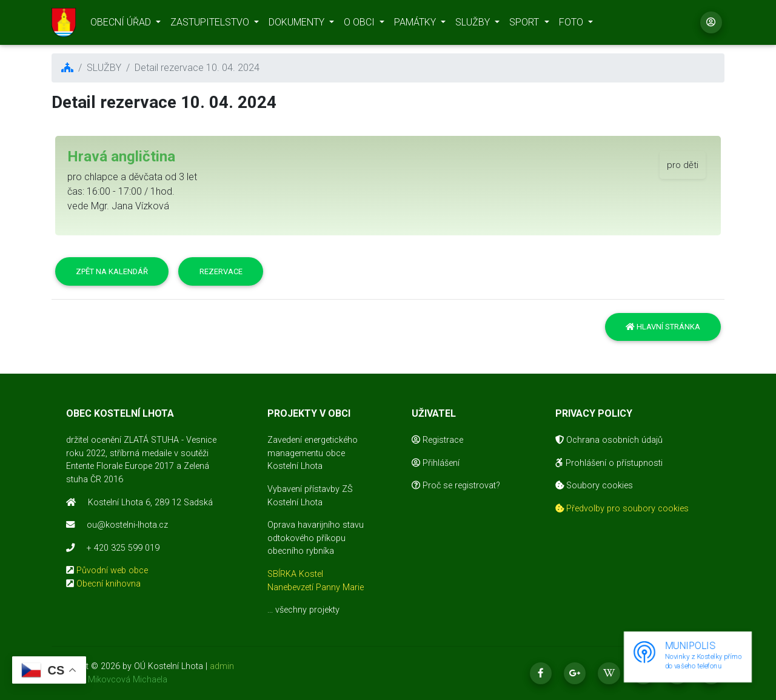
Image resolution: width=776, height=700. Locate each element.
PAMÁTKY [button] (416, 25)
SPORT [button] (525, 25)
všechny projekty (307, 610)
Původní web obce (112, 570)
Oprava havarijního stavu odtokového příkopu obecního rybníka (316, 538)
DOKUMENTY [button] (298, 25)
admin (222, 666)
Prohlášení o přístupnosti (609, 463)
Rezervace (221, 271)
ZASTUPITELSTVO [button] (211, 25)
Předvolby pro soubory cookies (622, 509)
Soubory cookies (594, 486)
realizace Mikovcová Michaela (109, 680)
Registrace (437, 440)
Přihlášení (436, 463)
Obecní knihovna (109, 584)
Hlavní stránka (663, 327)
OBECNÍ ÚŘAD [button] (122, 25)
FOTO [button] (572, 25)
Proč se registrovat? (456, 486)
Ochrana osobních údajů (609, 440)
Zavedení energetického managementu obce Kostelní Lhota (313, 453)
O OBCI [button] (360, 25)
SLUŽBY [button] (474, 25)
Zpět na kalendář (112, 271)
